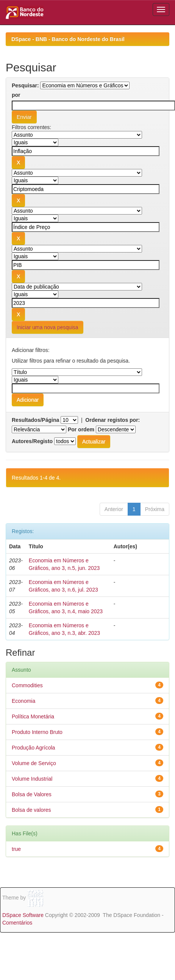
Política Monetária (33, 716)
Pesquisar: (25, 85)
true (16, 849)
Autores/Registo (32, 441)
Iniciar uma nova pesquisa (48, 327)
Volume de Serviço (34, 763)
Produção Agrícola (33, 748)
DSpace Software (23, 915)
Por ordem (81, 429)
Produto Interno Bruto (37, 732)
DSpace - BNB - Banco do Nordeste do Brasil (68, 39)
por (16, 95)
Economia (23, 701)
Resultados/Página (35, 420)
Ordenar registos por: (112, 420)
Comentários (17, 923)
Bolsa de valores (31, 810)
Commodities (27, 685)
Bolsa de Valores (32, 794)
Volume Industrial (32, 779)
